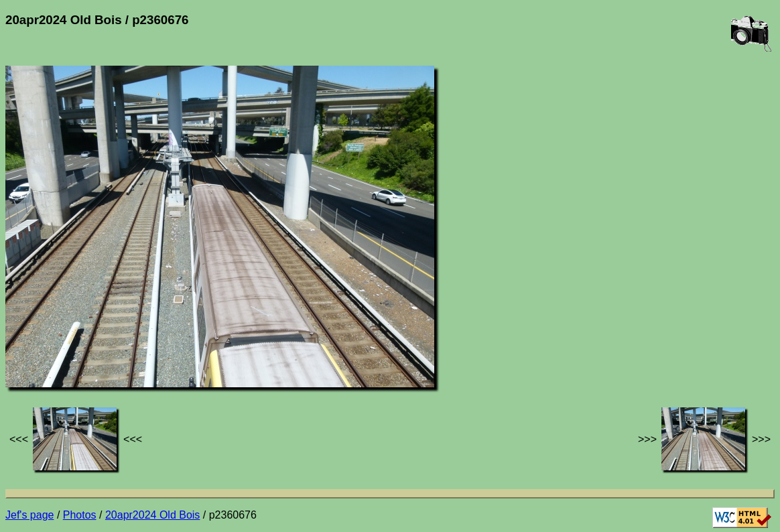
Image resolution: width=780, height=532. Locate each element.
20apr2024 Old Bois (152, 515)
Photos (80, 515)
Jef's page (29, 515)
